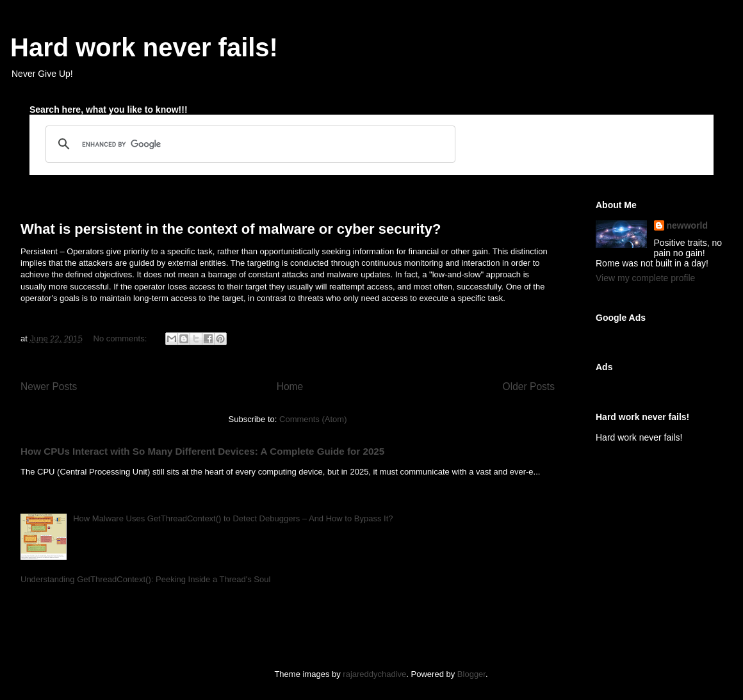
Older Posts (529, 387)
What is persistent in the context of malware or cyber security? (231, 229)
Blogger (471, 674)
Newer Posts (49, 387)
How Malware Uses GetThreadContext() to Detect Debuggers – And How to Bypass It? (233, 518)
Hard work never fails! (144, 47)
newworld (688, 225)
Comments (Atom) (313, 419)
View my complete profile (645, 278)
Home (290, 387)
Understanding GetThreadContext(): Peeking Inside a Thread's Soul (145, 579)
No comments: (121, 338)
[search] (249, 144)
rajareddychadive (374, 674)
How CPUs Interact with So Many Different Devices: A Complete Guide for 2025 (202, 451)
